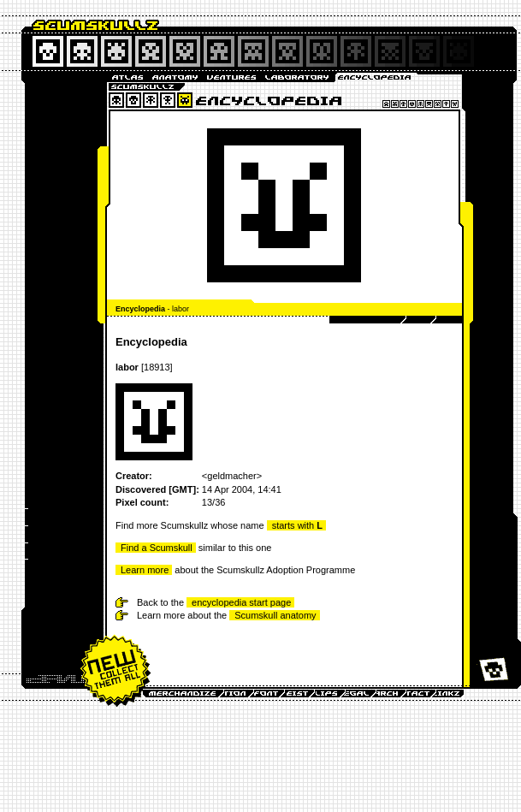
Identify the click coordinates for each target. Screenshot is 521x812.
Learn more (145, 570)
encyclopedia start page (241, 602)
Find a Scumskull (157, 548)
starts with (297, 525)
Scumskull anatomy (275, 615)
